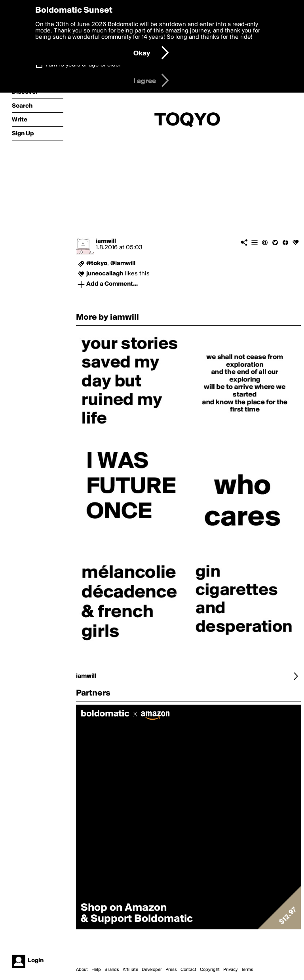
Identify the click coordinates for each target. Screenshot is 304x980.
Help (96, 970)
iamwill (106, 241)
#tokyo (97, 263)
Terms (247, 970)
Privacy (230, 970)
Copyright (210, 970)
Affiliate (130, 970)
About (82, 970)
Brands (112, 970)
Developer (152, 970)
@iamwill (123, 263)
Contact (188, 970)
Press (171, 970)
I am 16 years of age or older (83, 65)
